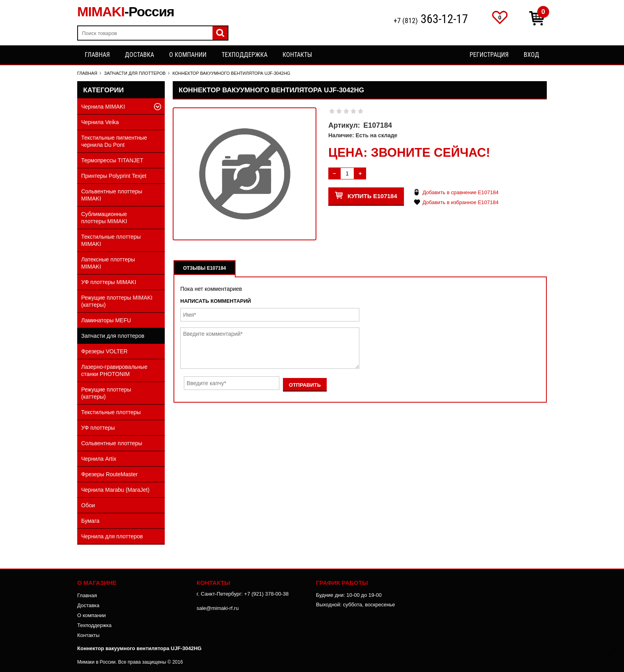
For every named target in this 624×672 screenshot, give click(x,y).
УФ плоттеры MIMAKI (109, 282)
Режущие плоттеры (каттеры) (106, 393)
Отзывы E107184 (205, 268)
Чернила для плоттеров (112, 536)
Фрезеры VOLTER (104, 351)
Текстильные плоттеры (111, 412)
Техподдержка (245, 55)
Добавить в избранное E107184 (461, 202)
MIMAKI (126, 12)
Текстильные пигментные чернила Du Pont (114, 141)
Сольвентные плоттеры (112, 443)
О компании (188, 55)
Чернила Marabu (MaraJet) (115, 490)
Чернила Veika (100, 122)
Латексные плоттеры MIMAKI (108, 263)
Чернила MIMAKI (103, 107)
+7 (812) (431, 20)
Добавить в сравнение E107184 (461, 192)
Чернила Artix (99, 459)
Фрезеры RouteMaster (109, 474)
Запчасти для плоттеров (113, 336)
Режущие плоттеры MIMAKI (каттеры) (117, 301)
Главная (97, 55)
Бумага (90, 521)
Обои (88, 505)
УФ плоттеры (98, 428)
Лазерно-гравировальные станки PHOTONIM (114, 370)
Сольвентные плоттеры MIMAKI (112, 195)
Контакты (297, 55)
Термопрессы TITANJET (112, 160)
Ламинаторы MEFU (106, 320)
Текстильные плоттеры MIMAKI (111, 240)
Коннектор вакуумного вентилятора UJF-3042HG (139, 648)
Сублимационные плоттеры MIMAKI (104, 218)
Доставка (139, 55)
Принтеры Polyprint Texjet (114, 176)
